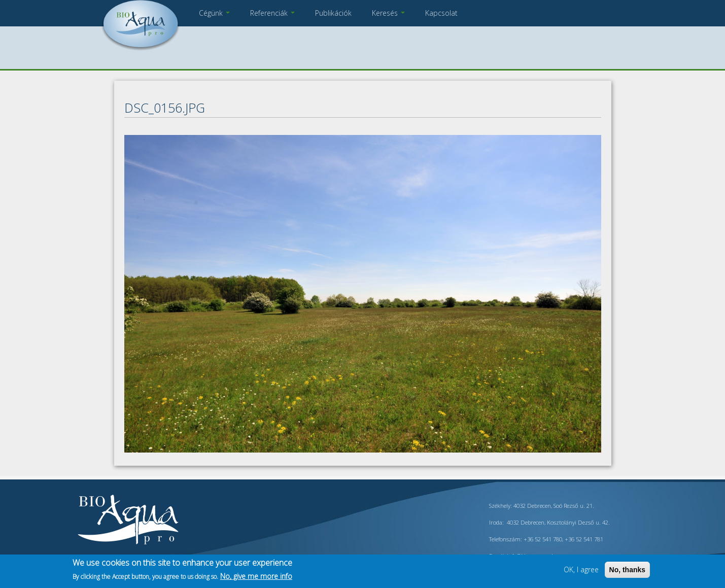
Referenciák (272, 13)
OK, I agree (581, 569)
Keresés (388, 13)
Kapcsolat (441, 13)
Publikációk (333, 13)
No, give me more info (256, 576)
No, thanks (628, 570)
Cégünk (214, 13)
